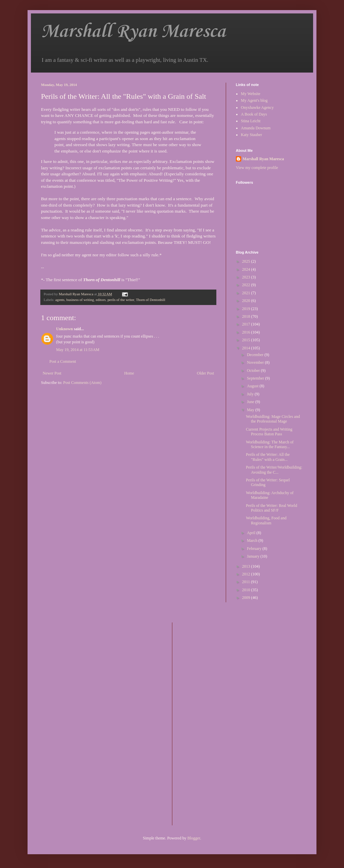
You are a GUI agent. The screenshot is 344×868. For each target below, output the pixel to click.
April (252, 533)
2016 (247, 332)
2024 (247, 269)
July (251, 394)
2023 (247, 277)
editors (101, 300)
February (255, 549)
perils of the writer (121, 300)
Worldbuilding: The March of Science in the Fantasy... (270, 444)
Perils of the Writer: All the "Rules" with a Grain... (268, 457)
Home (129, 373)
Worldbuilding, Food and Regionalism (266, 520)
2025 (247, 261)
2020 (247, 301)
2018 (247, 316)
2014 (247, 348)
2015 (247, 340)
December (256, 355)
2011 (247, 582)
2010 (247, 590)
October (254, 371)
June (251, 402)
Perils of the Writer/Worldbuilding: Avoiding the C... (274, 470)
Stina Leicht (251, 121)
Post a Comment (63, 361)
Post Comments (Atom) (82, 383)
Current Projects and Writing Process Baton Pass (269, 432)
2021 (247, 293)
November (256, 362)
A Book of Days (254, 114)
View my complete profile (257, 168)
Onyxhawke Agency (257, 107)
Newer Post (52, 373)
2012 (247, 574)
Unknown (64, 329)
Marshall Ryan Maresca (133, 32)
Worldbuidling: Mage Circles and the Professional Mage (273, 419)
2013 (247, 566)
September (256, 378)
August (253, 386)
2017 (247, 324)
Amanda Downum (256, 128)
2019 (247, 309)
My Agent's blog (254, 100)
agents (60, 300)
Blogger (194, 838)
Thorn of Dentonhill (151, 300)
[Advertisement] (204, 723)
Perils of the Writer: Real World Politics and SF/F (271, 508)
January (254, 556)
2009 (247, 598)
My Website (251, 94)
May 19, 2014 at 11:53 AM (78, 350)
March (253, 540)
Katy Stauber (251, 135)
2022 (247, 285)
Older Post (205, 373)
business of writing (80, 300)
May (251, 410)
